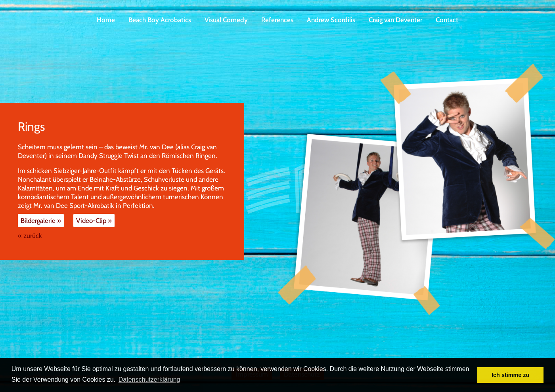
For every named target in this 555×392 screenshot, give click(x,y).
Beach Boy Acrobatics (160, 20)
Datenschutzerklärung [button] (149, 380)
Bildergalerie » (41, 221)
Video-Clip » (94, 221)
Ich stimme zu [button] (510, 375)
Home (106, 20)
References (277, 20)
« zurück (30, 236)
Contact (447, 20)
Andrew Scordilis (331, 20)
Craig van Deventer (395, 20)
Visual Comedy (226, 20)
